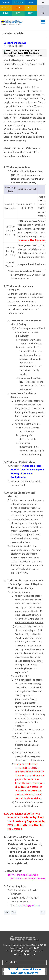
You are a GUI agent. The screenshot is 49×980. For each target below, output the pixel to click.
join (43, 8)
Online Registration (6, 8)
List (43, 912)
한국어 (18, 13)
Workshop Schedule (18, 3)
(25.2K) (21, 52)
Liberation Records (6, 3)
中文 (43, 13)
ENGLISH (6, 13)
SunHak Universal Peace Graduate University (24, 971)
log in (43, 3)
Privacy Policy (11, 962)
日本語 (31, 13)
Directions (31, 3)
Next (7, 912)
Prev (14, 912)
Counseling (18, 8)
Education (31, 8)
